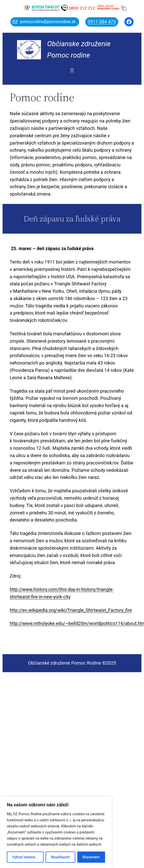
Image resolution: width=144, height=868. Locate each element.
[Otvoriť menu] (72, 70)
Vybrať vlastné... (25, 857)
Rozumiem (91, 857)
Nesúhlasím (60, 857)
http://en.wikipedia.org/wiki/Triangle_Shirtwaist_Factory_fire (71, 610)
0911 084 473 (102, 22)
